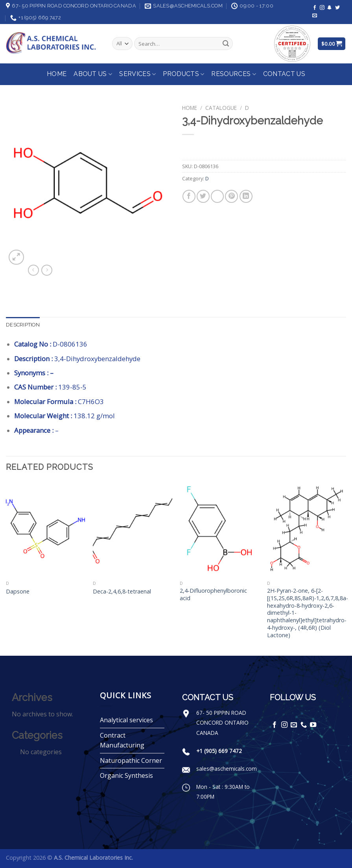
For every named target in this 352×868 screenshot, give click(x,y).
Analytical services (126, 720)
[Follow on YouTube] (313, 725)
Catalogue (221, 108)
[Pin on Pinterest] (231, 196)
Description (23, 325)
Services (137, 74)
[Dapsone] (46, 529)
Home (57, 74)
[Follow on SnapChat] (330, 8)
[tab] (23, 325)
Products (183, 74)
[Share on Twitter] (203, 196)
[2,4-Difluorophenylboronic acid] (219, 529)
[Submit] (226, 44)
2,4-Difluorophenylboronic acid (213, 594)
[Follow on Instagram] (322, 8)
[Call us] (304, 725)
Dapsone (18, 592)
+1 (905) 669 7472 (219, 751)
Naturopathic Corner (131, 760)
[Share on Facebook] (189, 196)
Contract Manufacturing (122, 740)
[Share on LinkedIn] (246, 196)
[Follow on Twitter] (337, 8)
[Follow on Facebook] (315, 8)
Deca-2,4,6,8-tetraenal (122, 592)
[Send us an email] (315, 16)
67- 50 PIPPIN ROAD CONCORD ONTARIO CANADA (222, 723)
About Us (93, 74)
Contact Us (284, 74)
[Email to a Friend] (217, 196)
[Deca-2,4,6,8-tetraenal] (133, 529)
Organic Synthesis (126, 775)
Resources (233, 74)
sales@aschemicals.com (227, 769)
